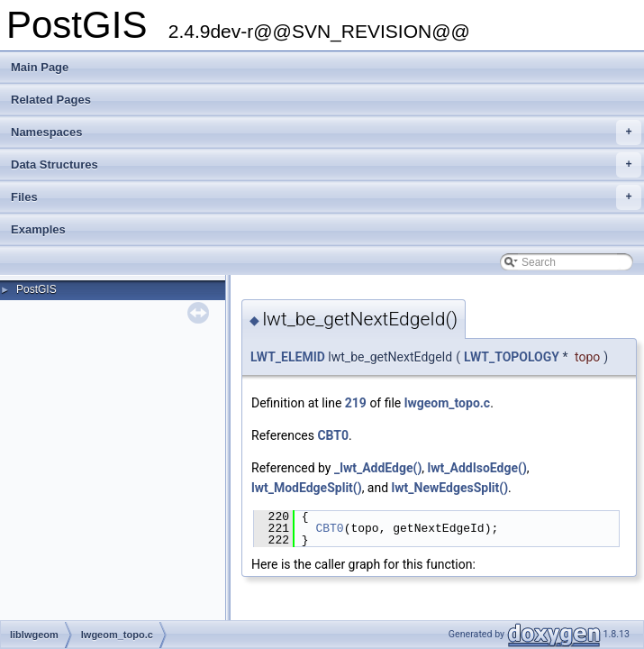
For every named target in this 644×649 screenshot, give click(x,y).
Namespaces (326, 133)
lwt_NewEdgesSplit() (450, 488)
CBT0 (333, 435)
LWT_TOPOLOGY (512, 357)
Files (326, 197)
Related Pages (51, 100)
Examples (38, 229)
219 (356, 403)
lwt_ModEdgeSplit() (307, 488)
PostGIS (36, 289)
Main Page (40, 67)
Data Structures (326, 165)
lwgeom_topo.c (447, 403)
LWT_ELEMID (288, 357)
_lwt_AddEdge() (378, 468)
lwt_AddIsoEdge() (477, 468)
